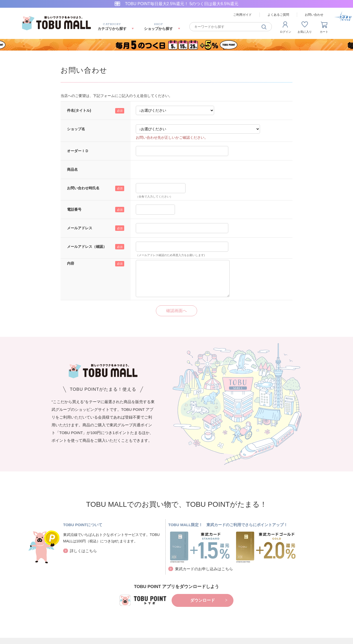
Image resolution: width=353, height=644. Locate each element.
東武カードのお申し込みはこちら (204, 569)
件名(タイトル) (79, 110)
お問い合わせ (314, 15)
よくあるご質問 (278, 15)
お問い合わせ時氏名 (83, 188)
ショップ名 (76, 129)
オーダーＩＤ (78, 151)
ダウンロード (203, 600)
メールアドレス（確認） (87, 247)
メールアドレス (80, 228)
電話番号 (74, 209)
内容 (71, 263)
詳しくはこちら (83, 551)
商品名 (72, 169)
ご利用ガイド (242, 15)
